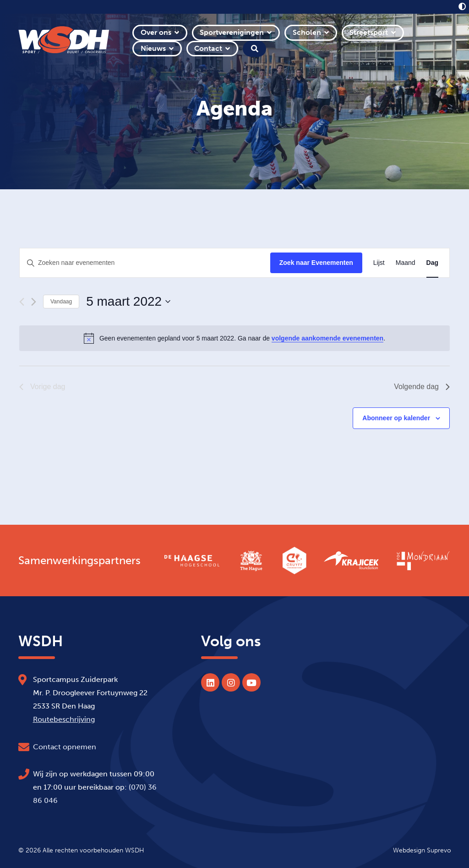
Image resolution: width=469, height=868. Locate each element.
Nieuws (153, 48)
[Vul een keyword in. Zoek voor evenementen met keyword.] (145, 263)
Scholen (307, 32)
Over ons (156, 32)
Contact (208, 48)
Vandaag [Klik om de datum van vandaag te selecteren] (61, 302)
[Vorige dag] (22, 302)
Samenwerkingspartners (79, 560)
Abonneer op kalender (396, 418)
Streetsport (369, 32)
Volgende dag (422, 387)
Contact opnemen (65, 747)
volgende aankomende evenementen (327, 338)
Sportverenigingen (232, 32)
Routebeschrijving (64, 719)
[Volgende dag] (34, 302)
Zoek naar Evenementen (316, 263)
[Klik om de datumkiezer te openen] (128, 302)
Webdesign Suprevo (422, 850)
